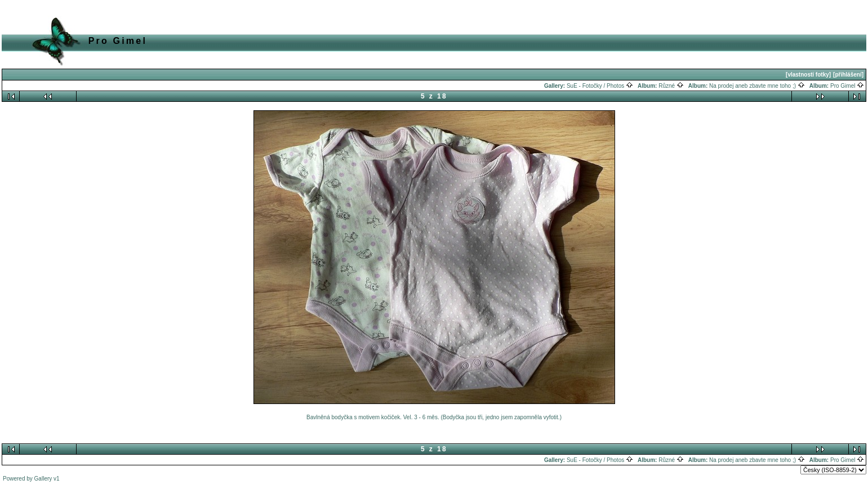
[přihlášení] (848, 75)
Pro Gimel (847, 86)
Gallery (43, 479)
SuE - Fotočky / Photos (600, 86)
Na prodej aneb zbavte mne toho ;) (757, 86)
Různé (671, 86)
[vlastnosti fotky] (808, 75)
